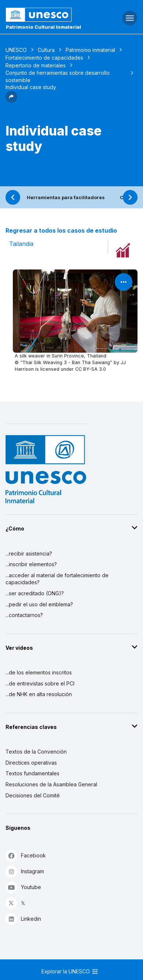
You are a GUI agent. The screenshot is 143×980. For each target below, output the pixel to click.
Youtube (23, 887)
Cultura (46, 50)
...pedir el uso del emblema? (39, 604)
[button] (11, 101)
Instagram (25, 871)
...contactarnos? (24, 615)
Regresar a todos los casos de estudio (61, 230)
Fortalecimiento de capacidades (44, 58)
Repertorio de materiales (36, 65)
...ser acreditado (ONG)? (35, 593)
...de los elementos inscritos (39, 672)
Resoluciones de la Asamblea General (51, 784)
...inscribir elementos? (31, 564)
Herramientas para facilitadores (66, 197)
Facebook (26, 855)
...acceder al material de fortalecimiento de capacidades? (57, 579)
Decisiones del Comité (33, 795)
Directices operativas (31, 763)
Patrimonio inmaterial (90, 50)
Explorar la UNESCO (70, 972)
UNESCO (16, 50)
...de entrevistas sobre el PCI (40, 683)
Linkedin (23, 919)
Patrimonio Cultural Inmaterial (43, 27)
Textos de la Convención (36, 752)
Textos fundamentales (32, 773)
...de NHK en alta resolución (39, 694)
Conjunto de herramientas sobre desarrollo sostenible (58, 76)
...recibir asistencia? (29, 554)
